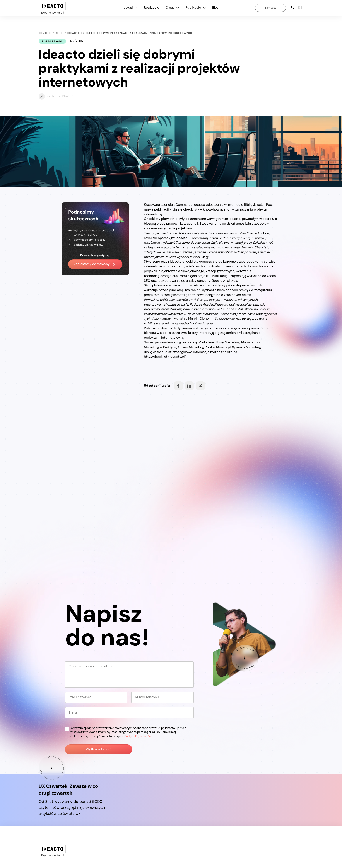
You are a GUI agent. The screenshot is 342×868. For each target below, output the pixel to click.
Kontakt (271, 8)
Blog (215, 8)
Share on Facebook (178, 386)
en (300, 8)
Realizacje (152, 8)
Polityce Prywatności (138, 736)
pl (293, 8)
